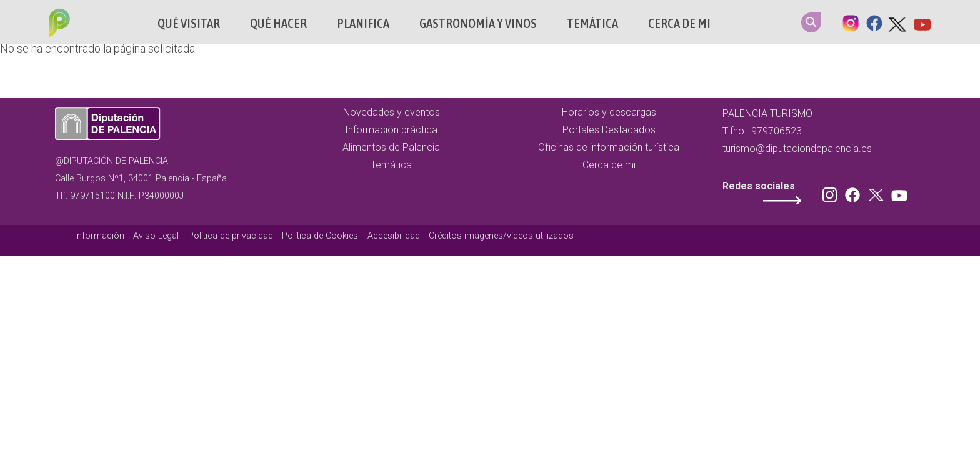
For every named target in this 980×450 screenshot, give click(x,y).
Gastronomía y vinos (478, 23)
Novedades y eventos (392, 112)
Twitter (898, 22)
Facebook (874, 22)
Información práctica (391, 130)
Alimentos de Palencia (391, 147)
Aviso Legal (156, 236)
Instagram (851, 22)
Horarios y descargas (609, 112)
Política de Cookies (320, 236)
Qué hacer (278, 23)
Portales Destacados (609, 130)
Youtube (922, 22)
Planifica (363, 23)
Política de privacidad (231, 236)
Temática (592, 23)
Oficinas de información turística (609, 147)
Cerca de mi (679, 23)
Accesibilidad (394, 236)
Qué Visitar (189, 23)
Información (100, 236)
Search (811, 22)
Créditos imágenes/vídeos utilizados (501, 236)
